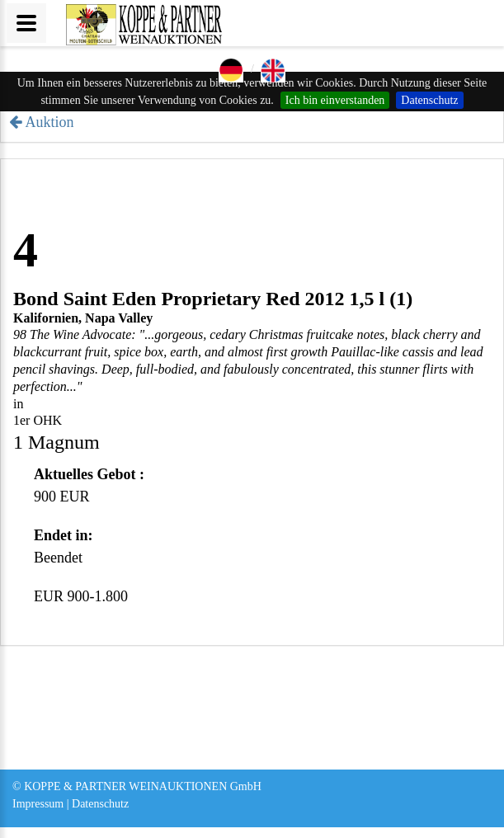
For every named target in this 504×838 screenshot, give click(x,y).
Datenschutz (429, 100)
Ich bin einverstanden (335, 100)
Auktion (50, 122)
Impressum (38, 804)
